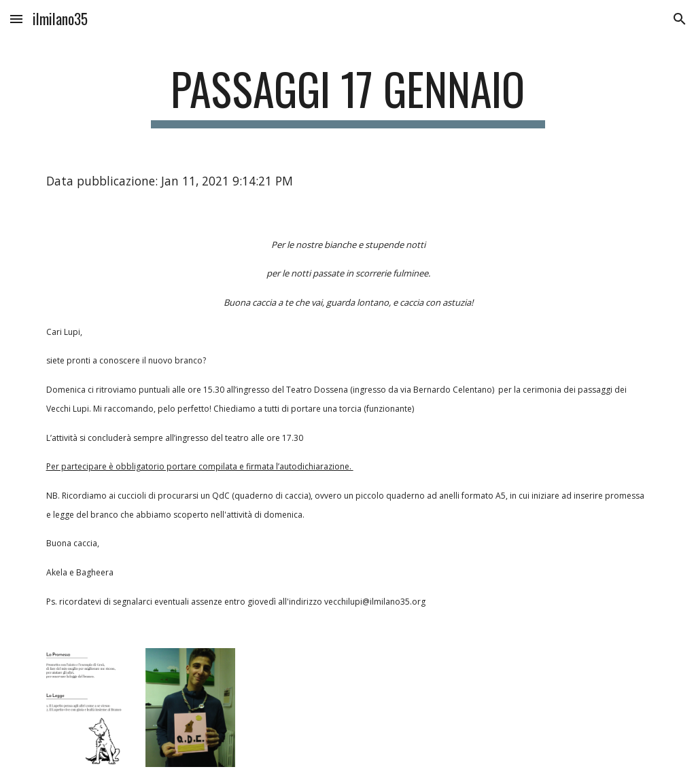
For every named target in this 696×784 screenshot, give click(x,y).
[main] (348, 95)
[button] (16, 19)
